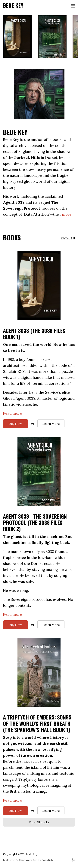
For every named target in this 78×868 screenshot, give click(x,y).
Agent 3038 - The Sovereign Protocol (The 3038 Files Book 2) (35, 523)
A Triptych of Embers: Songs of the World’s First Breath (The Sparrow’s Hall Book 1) (37, 723)
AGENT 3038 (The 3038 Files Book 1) (34, 334)
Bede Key (13, 5)
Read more (12, 413)
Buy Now (16, 424)
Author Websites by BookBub (34, 860)
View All (68, 238)
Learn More (51, 424)
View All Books (39, 822)
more (67, 214)
